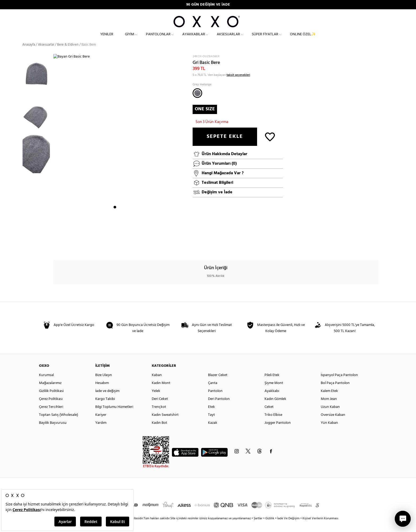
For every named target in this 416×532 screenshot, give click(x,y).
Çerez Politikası (51, 409)
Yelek (156, 401)
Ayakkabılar (194, 39)
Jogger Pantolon (278, 432)
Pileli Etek (272, 385)
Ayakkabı (272, 401)
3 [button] (124, 248)
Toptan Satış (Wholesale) (59, 424)
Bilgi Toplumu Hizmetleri (114, 417)
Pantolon (215, 401)
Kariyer (101, 424)
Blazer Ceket (218, 385)
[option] (38, 84)
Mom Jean (329, 409)
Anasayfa (29, 54)
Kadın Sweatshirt (165, 424)
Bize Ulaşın (104, 385)
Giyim (130, 39)
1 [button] (115, 248)
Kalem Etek (329, 401)
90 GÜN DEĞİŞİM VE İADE (208, 5)
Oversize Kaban (333, 424)
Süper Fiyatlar (265, 39)
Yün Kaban (329, 432)
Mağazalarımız (50, 393)
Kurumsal (46, 385)
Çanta (213, 393)
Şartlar (258, 528)
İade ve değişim (107, 401)
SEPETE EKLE (225, 146)
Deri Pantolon (219, 409)
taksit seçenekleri (238, 84)
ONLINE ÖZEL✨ (303, 39)
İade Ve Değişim (288, 528)
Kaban (157, 385)
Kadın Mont (161, 393)
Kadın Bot (159, 432)
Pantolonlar (158, 39)
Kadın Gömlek (275, 409)
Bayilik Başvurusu (53, 432)
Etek (211, 417)
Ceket (269, 417)
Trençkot (159, 417)
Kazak (213, 432)
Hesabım (102, 393)
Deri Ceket (160, 409)
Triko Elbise (273, 424)
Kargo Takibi (105, 409)
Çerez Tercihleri (51, 417)
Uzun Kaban (330, 417)
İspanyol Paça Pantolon (339, 385)
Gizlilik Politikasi (51, 401)
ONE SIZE (205, 118)
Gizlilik (270, 528)
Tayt (211, 424)
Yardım (101, 432)
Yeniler (107, 39)
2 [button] (120, 248)
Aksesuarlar (228, 39)
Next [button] (56, 160)
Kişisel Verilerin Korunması (320, 528)
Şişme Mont (274, 393)
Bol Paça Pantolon (335, 393)
